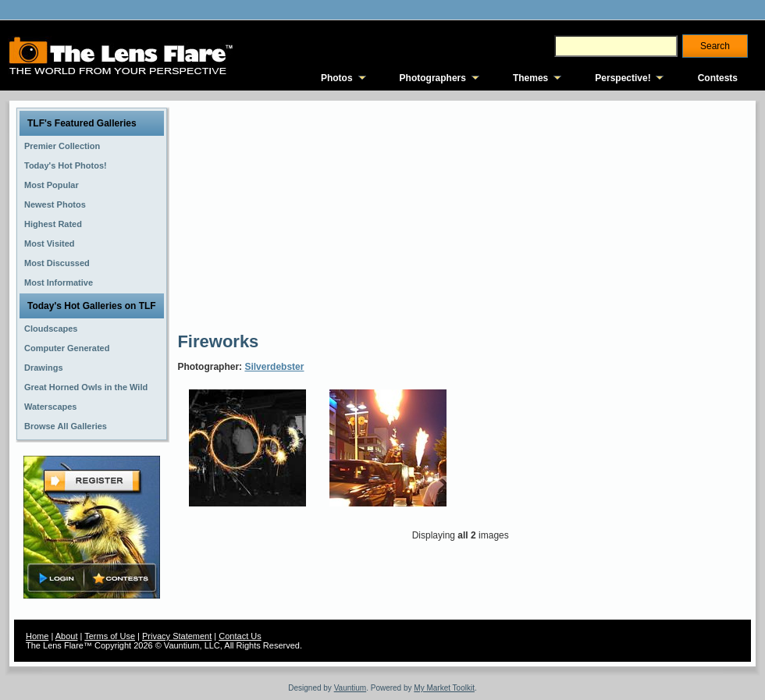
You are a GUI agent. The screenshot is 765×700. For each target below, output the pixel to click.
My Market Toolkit (444, 688)
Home (37, 636)
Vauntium (350, 688)
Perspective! (623, 78)
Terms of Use (110, 636)
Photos (337, 78)
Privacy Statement (177, 636)
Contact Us (240, 636)
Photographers (433, 78)
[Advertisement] (350, 215)
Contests (718, 78)
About (67, 636)
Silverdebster (274, 367)
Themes (530, 78)
